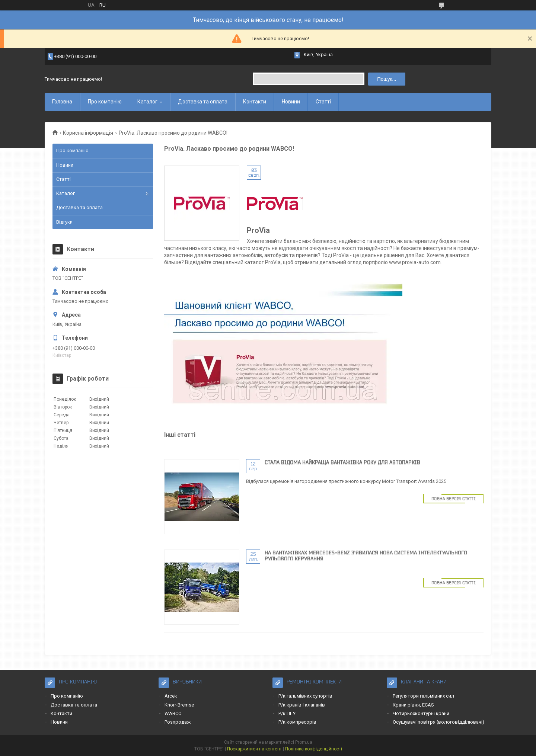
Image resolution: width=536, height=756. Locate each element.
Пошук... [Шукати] (387, 79)
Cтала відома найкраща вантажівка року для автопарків (342, 462)
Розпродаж (178, 722)
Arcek (171, 696)
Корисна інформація (88, 133)
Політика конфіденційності (314, 749)
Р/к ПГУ (287, 713)
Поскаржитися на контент (254, 749)
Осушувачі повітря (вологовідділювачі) (438, 722)
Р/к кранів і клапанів (302, 705)
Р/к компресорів (297, 722)
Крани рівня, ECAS (413, 705)
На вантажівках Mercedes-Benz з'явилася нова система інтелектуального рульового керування (366, 555)
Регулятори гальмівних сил (423, 696)
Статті (323, 102)
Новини (291, 102)
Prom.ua (304, 742)
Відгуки (64, 222)
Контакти (255, 102)
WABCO (173, 713)
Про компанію (105, 102)
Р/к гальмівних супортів (305, 696)
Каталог (147, 102)
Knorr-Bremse (179, 705)
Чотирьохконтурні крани (421, 713)
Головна (62, 102)
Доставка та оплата (203, 102)
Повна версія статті (454, 499)
